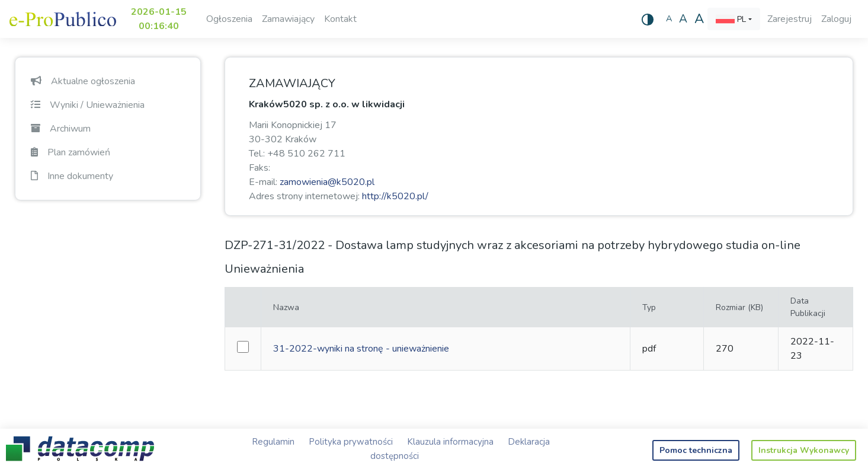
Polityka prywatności (351, 442)
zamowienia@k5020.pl (327, 182)
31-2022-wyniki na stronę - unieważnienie (361, 349)
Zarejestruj (789, 19)
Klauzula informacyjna (450, 442)
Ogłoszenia (229, 19)
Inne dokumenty (72, 176)
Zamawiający (288, 19)
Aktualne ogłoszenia (83, 81)
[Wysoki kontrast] (648, 19)
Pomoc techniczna (696, 450)
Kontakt (340, 19)
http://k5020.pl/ (395, 196)
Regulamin (273, 442)
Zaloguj (836, 19)
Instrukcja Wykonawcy (804, 450)
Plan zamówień (71, 152)
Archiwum (61, 129)
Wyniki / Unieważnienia (88, 105)
